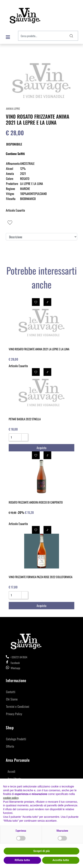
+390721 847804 (17, 657)
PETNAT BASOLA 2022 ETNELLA (25, 419)
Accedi (11, 771)
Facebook (13, 663)
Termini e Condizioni (18, 706)
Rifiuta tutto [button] (22, 860)
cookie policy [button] (11, 798)
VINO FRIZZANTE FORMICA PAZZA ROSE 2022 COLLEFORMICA (41, 577)
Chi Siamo (12, 699)
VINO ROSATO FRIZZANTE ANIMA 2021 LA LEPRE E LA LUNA (39, 349)
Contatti (11, 692)
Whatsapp (15, 668)
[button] (71, 36)
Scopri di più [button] (41, 851)
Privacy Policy (14, 714)
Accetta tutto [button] (61, 860)
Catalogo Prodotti (16, 739)
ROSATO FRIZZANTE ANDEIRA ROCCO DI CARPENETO (36, 502)
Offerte (10, 746)
